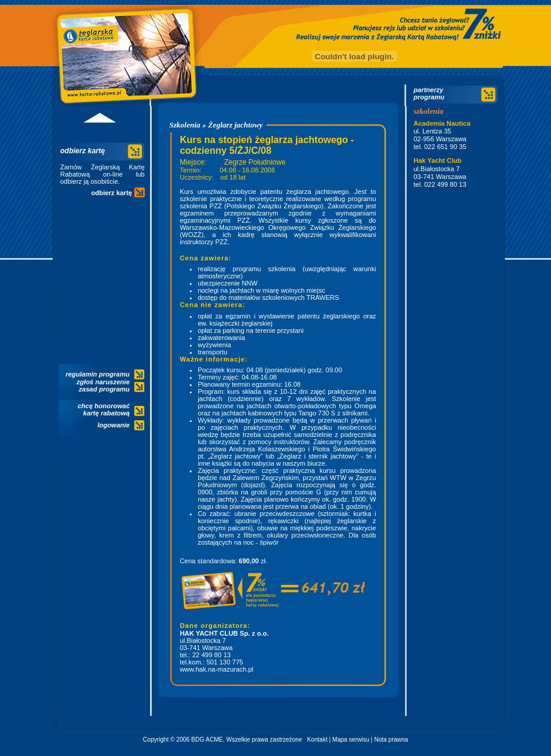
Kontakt (317, 740)
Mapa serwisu (351, 740)
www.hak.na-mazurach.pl (217, 669)
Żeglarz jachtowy (236, 125)
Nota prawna (391, 740)
